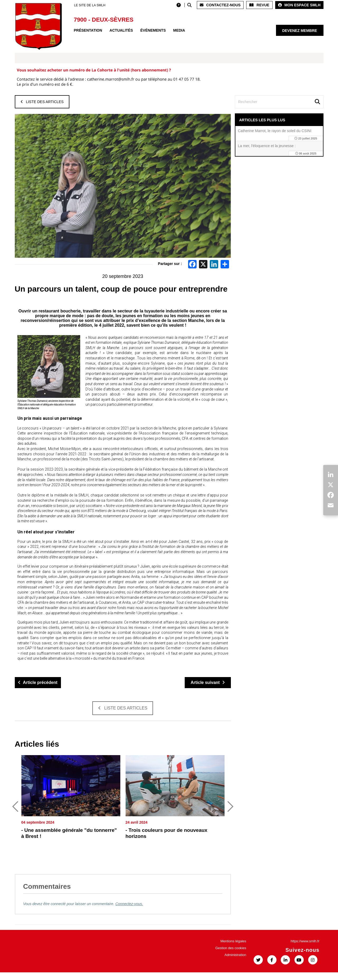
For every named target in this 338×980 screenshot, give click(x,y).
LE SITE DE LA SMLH (90, 5)
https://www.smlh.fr (305, 949)
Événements (153, 30)
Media (179, 30)
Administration (235, 962)
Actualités (121, 30)
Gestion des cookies (231, 956)
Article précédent (38, 682)
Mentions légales (233, 949)
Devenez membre (299, 31)
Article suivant (208, 682)
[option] (71, 812)
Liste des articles (42, 102)
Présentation (88, 30)
